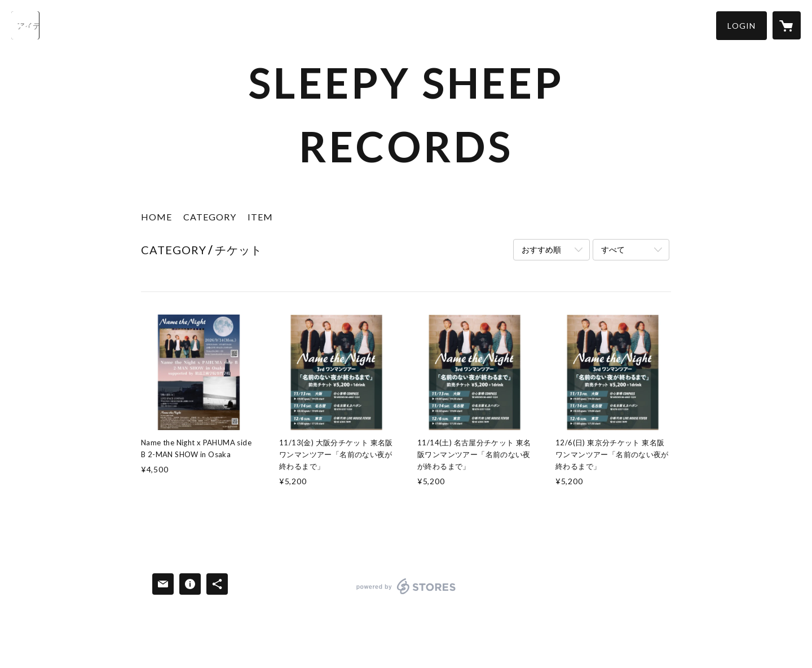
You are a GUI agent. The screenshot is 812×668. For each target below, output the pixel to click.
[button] (742, 26)
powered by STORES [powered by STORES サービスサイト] (406, 594)
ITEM (260, 217)
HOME (156, 217)
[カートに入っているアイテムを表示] (787, 25)
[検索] (25, 25)
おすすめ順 (541, 249)
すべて (613, 249)
